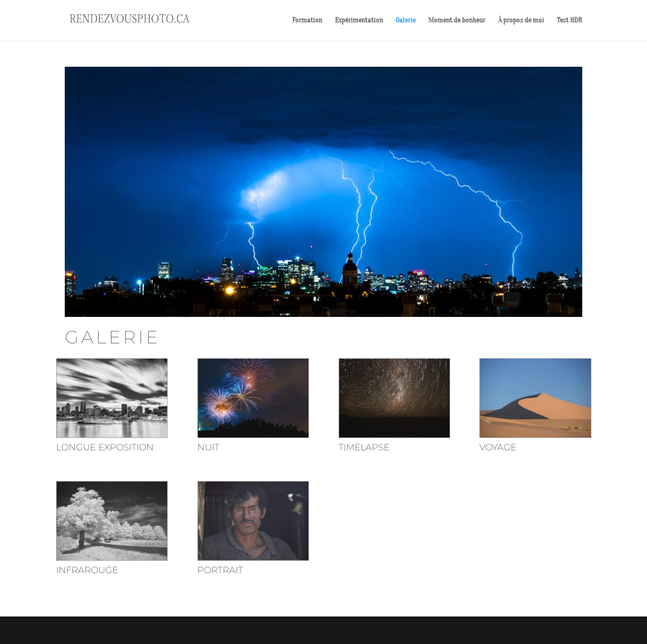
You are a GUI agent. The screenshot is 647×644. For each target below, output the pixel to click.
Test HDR (570, 21)
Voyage (484, 449)
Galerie (406, 21)
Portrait (228, 562)
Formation (307, 21)
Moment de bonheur (457, 21)
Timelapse (360, 449)
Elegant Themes (117, 630)
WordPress (197, 630)
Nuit (217, 449)
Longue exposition (122, 449)
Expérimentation (359, 21)
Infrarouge (106, 562)
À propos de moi (521, 21)
